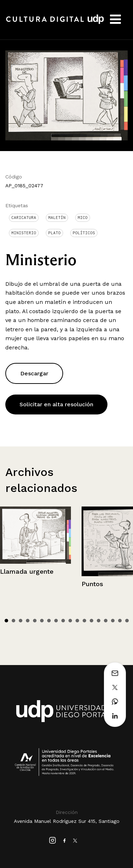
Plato (54, 233)
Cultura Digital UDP (55, 23)
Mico (83, 218)
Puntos (92, 584)
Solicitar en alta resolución (56, 404)
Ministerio (24, 233)
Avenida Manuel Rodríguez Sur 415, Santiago (67, 821)
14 (99, 621)
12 (84, 621)
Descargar (34, 373)
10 (70, 621)
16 (113, 621)
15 (106, 621)
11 (77, 621)
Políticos (84, 233)
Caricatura (24, 218)
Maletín (57, 218)
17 (120, 621)
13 (92, 621)
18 (127, 621)
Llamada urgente (27, 571)
